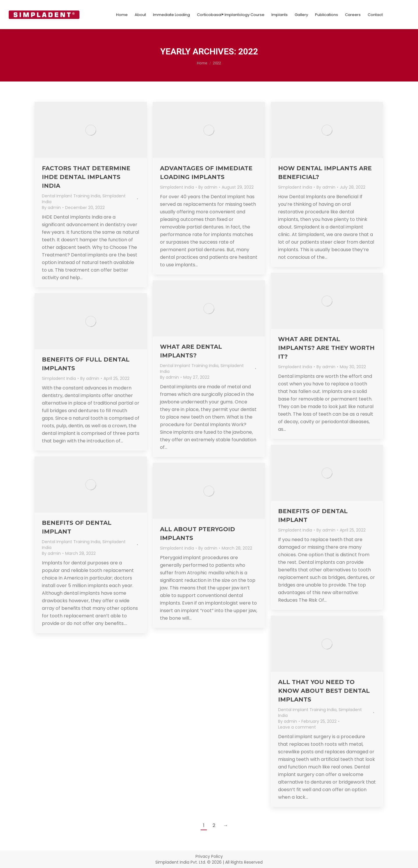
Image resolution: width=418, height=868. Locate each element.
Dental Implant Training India (71, 196)
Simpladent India (177, 187)
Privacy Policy (209, 856)
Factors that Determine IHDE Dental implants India (86, 177)
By (51, 208)
